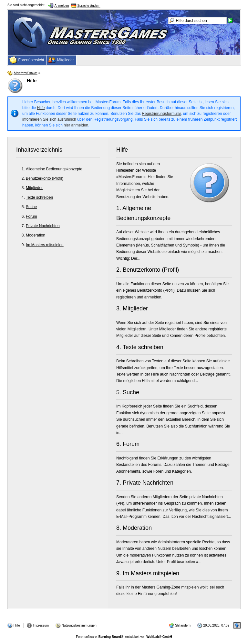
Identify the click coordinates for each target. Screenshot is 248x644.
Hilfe (41, 108)
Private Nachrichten (43, 226)
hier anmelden (76, 125)
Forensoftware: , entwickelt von (124, 637)
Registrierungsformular (161, 114)
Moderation (36, 235)
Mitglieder (34, 188)
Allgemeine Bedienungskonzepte (54, 169)
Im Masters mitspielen (45, 245)
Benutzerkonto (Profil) (45, 178)
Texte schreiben (39, 197)
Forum (31, 216)
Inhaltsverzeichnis (39, 150)
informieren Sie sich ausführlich (49, 119)
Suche (31, 207)
